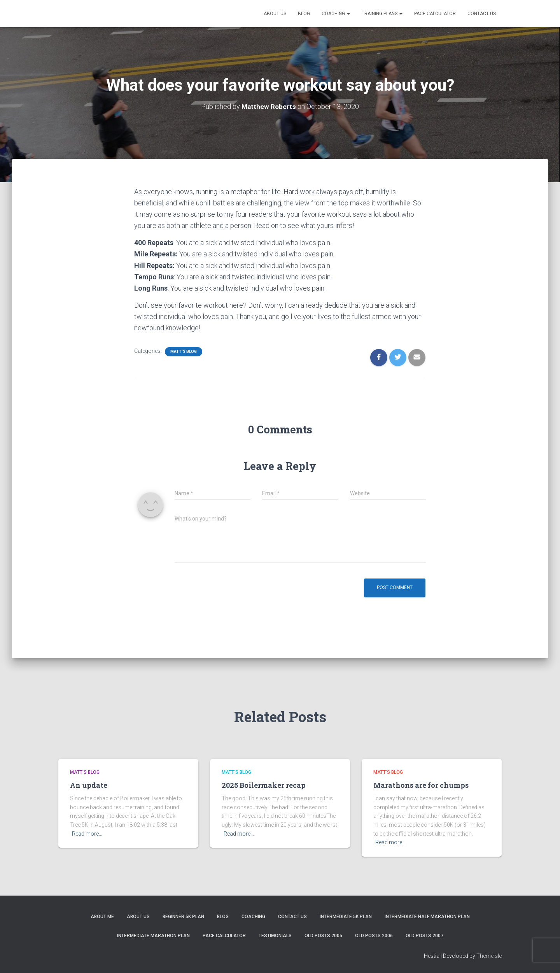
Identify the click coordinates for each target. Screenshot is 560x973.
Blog (304, 14)
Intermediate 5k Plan (346, 917)
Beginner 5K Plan (183, 917)
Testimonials (275, 936)
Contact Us (482, 14)
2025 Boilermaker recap (264, 785)
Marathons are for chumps (421, 785)
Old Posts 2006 (374, 936)
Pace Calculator (435, 14)
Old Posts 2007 (424, 936)
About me (102, 917)
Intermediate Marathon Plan (153, 936)
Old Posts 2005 (323, 936)
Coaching (336, 14)
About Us (275, 14)
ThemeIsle (489, 956)
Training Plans (382, 14)
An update (89, 785)
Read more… (87, 834)
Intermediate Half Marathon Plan (427, 917)
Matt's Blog (184, 352)
